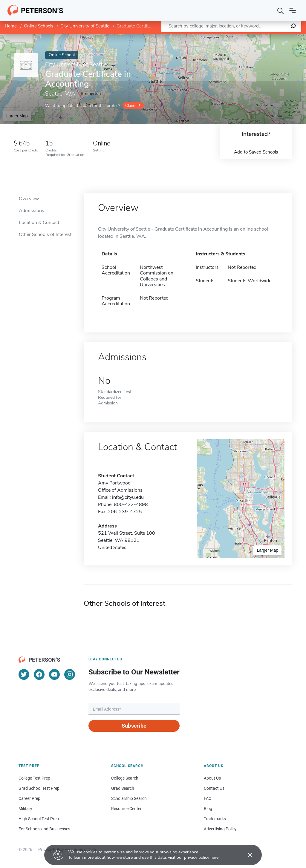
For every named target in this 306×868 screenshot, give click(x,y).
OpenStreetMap (266, 37)
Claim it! (133, 106)
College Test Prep (34, 778)
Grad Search (123, 788)
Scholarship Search (129, 798)
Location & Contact (39, 223)
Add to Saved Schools (256, 152)
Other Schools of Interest (45, 234)
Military (25, 809)
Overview (29, 199)
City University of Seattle (85, 26)
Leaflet (236, 37)
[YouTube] (54, 674)
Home (11, 26)
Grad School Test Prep (39, 788)
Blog (208, 809)
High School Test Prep (39, 819)
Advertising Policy (220, 829)
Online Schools (39, 26)
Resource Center (126, 809)
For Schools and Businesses (44, 829)
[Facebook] (39, 674)
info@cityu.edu (128, 497)
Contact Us (214, 788)
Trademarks (215, 819)
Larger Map (17, 116)
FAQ (208, 798)
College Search (125, 778)
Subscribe (134, 726)
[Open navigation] (293, 10)
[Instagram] (70, 674)
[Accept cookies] (246, 855)
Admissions (32, 211)
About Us (212, 778)
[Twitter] (24, 674)
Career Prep (29, 798)
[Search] (281, 10)
